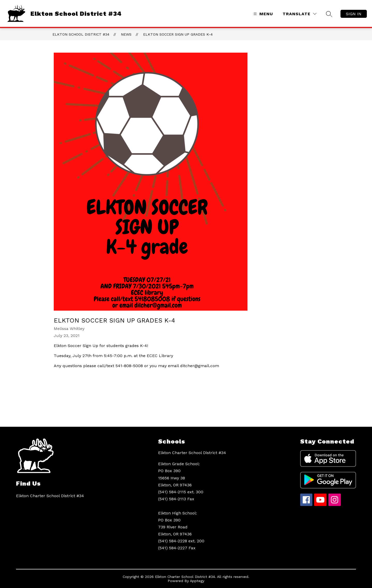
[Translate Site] (300, 14)
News (126, 34)
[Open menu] (263, 14)
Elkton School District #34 (81, 34)
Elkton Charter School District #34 (192, 453)
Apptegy (197, 581)
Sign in (354, 14)
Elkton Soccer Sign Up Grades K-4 (178, 34)
